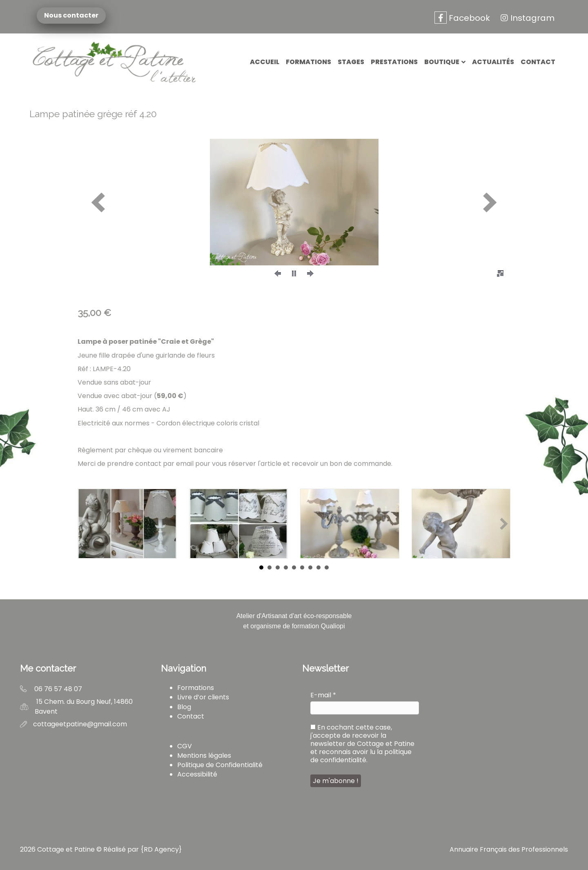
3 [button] (278, 567)
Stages (351, 62)
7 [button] (310, 567)
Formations (308, 62)
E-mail (323, 695)
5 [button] (294, 567)
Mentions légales (204, 755)
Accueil (265, 62)
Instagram (526, 18)
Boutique (442, 62)
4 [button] (286, 567)
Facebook (462, 18)
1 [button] (261, 567)
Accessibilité (197, 774)
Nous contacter (72, 16)
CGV (185, 746)
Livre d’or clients (203, 697)
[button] (98, 202)
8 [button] (318, 567)
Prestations (394, 62)
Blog (184, 707)
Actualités (493, 62)
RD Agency (161, 849)
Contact (538, 62)
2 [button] (269, 567)
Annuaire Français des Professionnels (509, 849)
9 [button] (327, 567)
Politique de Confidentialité (220, 765)
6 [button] (302, 567)
